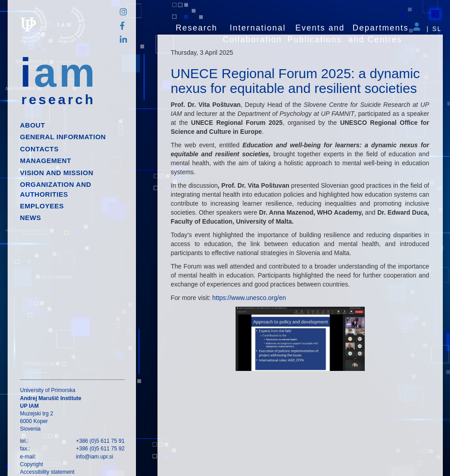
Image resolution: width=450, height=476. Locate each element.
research (59, 100)
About (33, 125)
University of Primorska (48, 390)
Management (46, 161)
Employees (42, 206)
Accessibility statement (47, 472)
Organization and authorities (56, 189)
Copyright (32, 464)
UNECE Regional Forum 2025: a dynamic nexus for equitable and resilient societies (295, 81)
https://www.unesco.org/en (249, 298)
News (31, 218)
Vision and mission (57, 173)
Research (197, 28)
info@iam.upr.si (94, 457)
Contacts (39, 149)
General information (63, 137)
